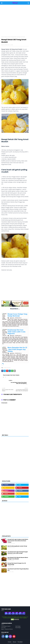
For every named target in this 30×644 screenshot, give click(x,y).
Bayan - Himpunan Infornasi (7, 627)
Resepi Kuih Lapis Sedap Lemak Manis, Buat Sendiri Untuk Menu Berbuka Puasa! (18, 539)
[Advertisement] (15, 22)
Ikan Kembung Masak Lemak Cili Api (17, 544)
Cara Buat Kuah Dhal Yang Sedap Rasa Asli (18, 568)
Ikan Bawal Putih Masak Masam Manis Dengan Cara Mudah (18, 556)
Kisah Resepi (18, 624)
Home (2, 37)
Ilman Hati (3, 626)
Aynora (4, 45)
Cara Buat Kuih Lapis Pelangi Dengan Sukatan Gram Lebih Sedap (18, 551)
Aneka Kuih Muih (7, 37)
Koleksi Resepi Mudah (18, 642)
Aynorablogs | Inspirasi (6, 624)
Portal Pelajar (18, 626)
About (14, 640)
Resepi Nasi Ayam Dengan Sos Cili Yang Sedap (17, 562)
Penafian (20, 640)
